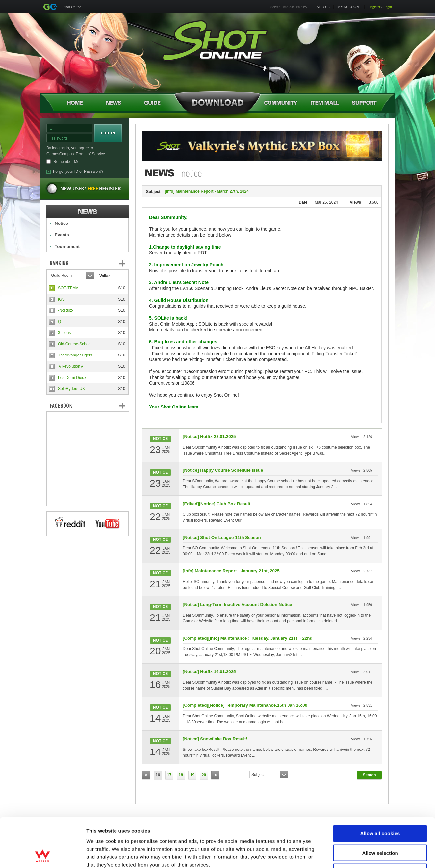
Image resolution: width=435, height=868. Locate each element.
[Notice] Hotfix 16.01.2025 (209, 672)
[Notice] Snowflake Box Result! (215, 739)
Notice (61, 223)
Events (62, 235)
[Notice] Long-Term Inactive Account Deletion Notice (237, 605)
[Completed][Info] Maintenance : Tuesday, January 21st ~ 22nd (248, 638)
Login (388, 7)
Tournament (67, 246)
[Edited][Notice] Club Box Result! (217, 504)
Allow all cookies (380, 788)
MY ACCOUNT (349, 7)
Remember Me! (67, 162)
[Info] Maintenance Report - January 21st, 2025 (231, 571)
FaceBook (88, 406)
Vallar (105, 276)
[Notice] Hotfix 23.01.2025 (209, 437)
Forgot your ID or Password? (78, 171)
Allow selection (380, 807)
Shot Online (72, 7)
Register (374, 7)
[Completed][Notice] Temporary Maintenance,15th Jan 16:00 (245, 705)
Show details (345, 855)
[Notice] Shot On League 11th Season (222, 537)
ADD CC (323, 7)
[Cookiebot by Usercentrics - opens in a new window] (43, 855)
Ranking (92, 263)
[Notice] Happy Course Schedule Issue (223, 470)
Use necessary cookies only (380, 826)
